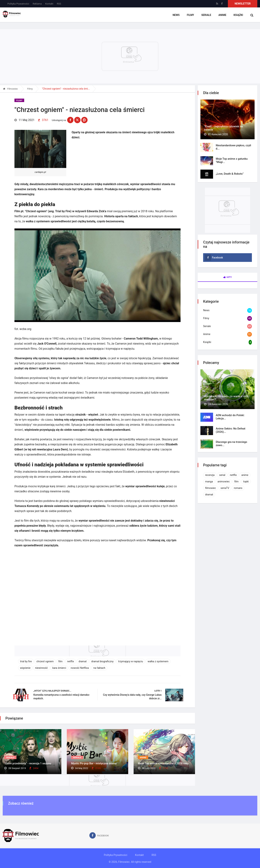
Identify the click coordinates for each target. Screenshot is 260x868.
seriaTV (225, 488)
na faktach (99, 668)
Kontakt (49, 4)
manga (209, 481)
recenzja (210, 475)
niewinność (41, 668)
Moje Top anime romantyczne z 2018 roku (163, 763)
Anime (222, 15)
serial (222, 475)
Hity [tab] (228, 277)
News (176, 15)
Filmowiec (10, 89)
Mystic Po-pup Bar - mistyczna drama (94, 763)
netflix (71, 661)
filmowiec (211, 488)
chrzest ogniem (45, 661)
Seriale (206, 15)
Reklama (37, 4)
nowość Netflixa (80, 668)
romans (238, 488)
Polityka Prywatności (18, 4)
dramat (83, 661)
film (60, 661)
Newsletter (243, 4)
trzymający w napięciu (131, 661)
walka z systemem (158, 661)
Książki (238, 15)
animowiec (224, 481)
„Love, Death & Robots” (230, 174)
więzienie (25, 668)
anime (245, 475)
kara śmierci (59, 668)
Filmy (190, 15)
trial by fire (26, 661)
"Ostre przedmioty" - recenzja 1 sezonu (28, 763)
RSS (59, 4)
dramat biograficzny (102, 661)
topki (246, 481)
